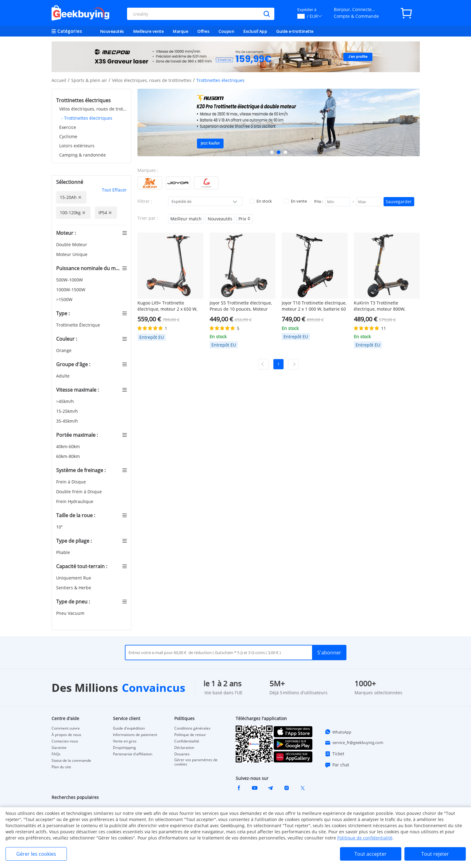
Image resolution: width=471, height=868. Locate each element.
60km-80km (69, 456)
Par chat (337, 765)
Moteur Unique (72, 254)
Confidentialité (187, 741)
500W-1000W (70, 280)
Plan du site (61, 767)
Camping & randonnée (83, 155)
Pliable (64, 552)
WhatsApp (338, 732)
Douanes (182, 754)
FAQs (56, 754)
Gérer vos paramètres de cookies (196, 762)
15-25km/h (68, 411)
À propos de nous (66, 735)
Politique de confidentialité (365, 838)
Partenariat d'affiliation (133, 754)
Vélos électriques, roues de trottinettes (152, 80)
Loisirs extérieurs (77, 146)
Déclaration (184, 748)
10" (60, 527)
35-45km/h (68, 421)
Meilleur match (186, 219)
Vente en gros (125, 741)
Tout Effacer (114, 190)
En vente (295, 201)
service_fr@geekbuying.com (354, 743)
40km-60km (69, 446)
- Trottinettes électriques (87, 118)
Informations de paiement (135, 735)
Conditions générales (192, 728)
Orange (64, 350)
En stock (261, 201)
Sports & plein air (89, 80)
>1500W (65, 299)
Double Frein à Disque (80, 492)
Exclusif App (255, 31)
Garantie (59, 748)
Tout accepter (371, 854)
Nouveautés (112, 31)
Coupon (226, 31)
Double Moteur (72, 244)
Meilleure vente (149, 31)
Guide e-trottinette (295, 31)
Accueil (59, 80)
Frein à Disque (72, 482)
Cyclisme (68, 136)
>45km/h (66, 401)
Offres (203, 31)
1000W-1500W (71, 290)
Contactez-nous (65, 741)
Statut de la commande (71, 761)
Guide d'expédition (129, 728)
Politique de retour (190, 735)
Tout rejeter (435, 854)
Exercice (68, 127)
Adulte (64, 376)
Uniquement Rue (74, 578)
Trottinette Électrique (79, 325)
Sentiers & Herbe (74, 588)
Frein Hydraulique (75, 501)
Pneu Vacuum (71, 613)
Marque (180, 31)
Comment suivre (66, 728)
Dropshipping (124, 748)
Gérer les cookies (36, 854)
